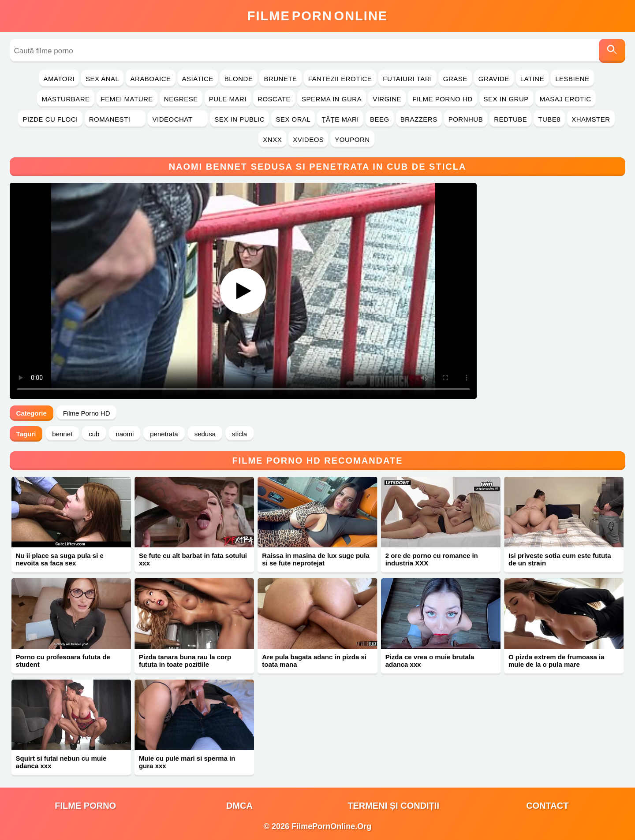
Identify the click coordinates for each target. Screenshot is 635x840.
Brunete (280, 79)
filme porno (85, 806)
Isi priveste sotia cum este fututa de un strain (560, 559)
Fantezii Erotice (340, 79)
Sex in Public (239, 119)
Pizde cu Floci (50, 119)
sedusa (205, 434)
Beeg (380, 119)
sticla (239, 434)
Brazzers (419, 119)
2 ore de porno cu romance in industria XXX (432, 559)
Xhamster (591, 119)
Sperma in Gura (332, 99)
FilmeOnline (317, 16)
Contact (547, 806)
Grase (455, 79)
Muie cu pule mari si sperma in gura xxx (187, 762)
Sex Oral (293, 119)
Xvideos (308, 139)
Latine (532, 79)
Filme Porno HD (442, 99)
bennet (62, 434)
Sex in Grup (506, 99)
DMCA (239, 806)
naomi (125, 434)
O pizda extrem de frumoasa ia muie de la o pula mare (557, 661)
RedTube (510, 119)
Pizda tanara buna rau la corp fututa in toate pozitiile (185, 661)
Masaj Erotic (566, 99)
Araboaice (150, 79)
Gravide (494, 79)
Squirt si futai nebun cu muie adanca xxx (61, 762)
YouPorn (352, 139)
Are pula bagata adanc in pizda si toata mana (314, 661)
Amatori (59, 79)
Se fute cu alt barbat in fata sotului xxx (193, 559)
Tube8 (549, 119)
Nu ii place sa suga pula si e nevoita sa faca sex (60, 559)
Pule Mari (228, 99)
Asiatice (198, 79)
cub (94, 434)
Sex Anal (103, 79)
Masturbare (65, 99)
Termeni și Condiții (393, 806)
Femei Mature (127, 99)
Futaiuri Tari (407, 79)
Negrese (181, 99)
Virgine (387, 99)
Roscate (274, 99)
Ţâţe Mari (340, 119)
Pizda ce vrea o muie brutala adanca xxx (430, 661)
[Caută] (612, 51)
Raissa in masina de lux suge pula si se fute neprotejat (316, 559)
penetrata (164, 434)
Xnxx (272, 139)
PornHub (466, 119)
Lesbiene (572, 79)
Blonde (239, 79)
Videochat (178, 119)
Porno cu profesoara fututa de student (63, 661)
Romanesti (115, 119)
